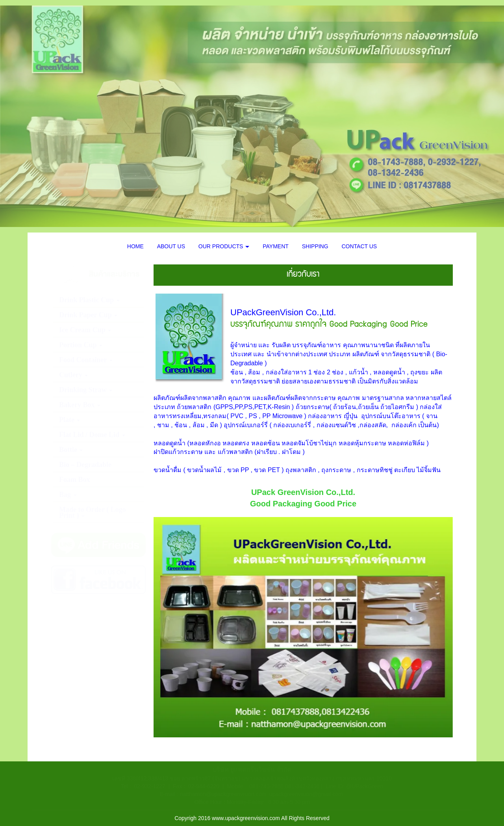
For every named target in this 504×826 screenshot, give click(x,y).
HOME (135, 246)
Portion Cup (81, 345)
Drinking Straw (86, 390)
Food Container (86, 360)
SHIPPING (315, 246)
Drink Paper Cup (88, 315)
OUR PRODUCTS (224, 246)
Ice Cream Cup (85, 330)
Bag (68, 495)
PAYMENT (276, 246)
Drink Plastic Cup (89, 300)
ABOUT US (171, 246)
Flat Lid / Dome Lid (92, 435)
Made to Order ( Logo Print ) (93, 513)
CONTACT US (359, 246)
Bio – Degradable (85, 465)
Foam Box (75, 480)
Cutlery (73, 375)
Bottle (71, 450)
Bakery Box (80, 405)
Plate (69, 420)
